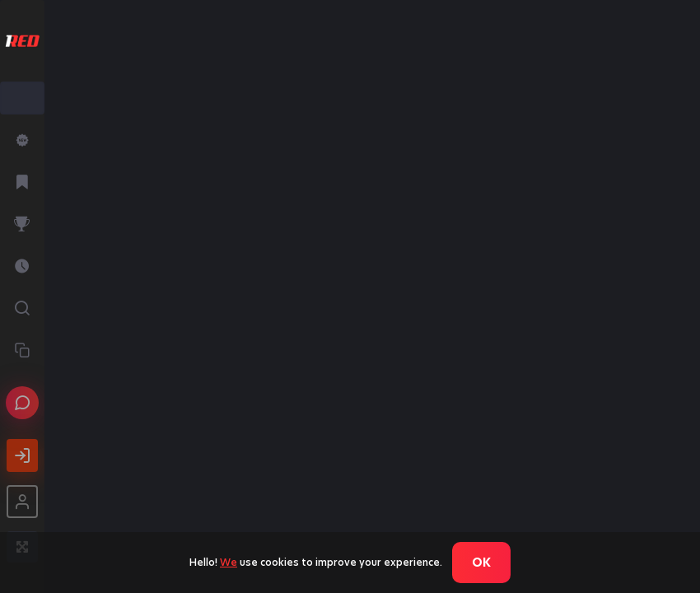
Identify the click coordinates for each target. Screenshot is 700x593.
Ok (481, 563)
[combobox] (22, 98)
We (229, 562)
